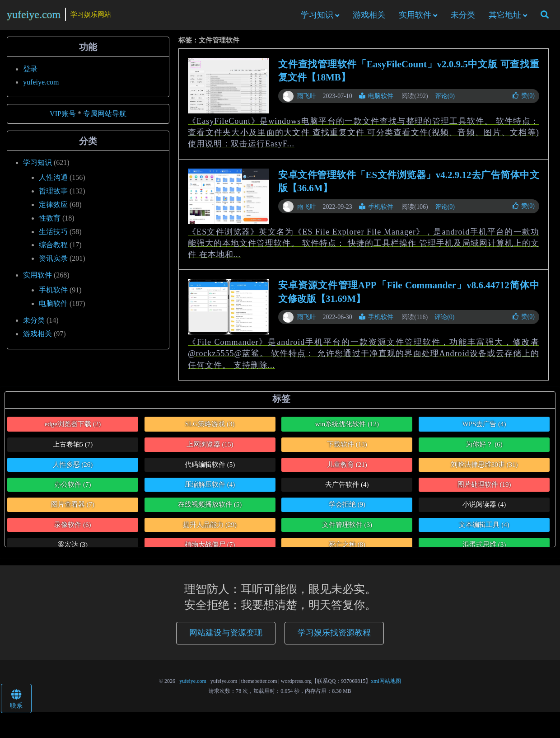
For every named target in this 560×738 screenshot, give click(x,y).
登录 (30, 73)
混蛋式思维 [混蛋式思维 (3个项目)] (484, 548)
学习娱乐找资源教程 (334, 636)
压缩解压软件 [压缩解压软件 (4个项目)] (210, 488)
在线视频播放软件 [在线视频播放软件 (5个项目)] (210, 508)
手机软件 (376, 210)
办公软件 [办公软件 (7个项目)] (72, 488)
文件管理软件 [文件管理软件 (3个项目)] (347, 528)
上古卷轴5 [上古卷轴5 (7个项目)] (73, 448)
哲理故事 (53, 195)
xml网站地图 (386, 685)
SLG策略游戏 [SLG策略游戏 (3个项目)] (210, 428)
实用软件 (415, 17)
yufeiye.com (34, 16)
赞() (524, 99)
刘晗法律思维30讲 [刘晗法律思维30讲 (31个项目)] (484, 468)
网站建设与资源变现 (226, 636)
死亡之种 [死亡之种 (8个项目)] (347, 548)
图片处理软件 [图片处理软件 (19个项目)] (484, 488)
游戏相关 (369, 17)
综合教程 (53, 249)
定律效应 (53, 208)
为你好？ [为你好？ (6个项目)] (484, 448)
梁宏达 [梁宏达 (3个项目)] (73, 548)
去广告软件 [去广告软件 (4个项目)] (347, 488)
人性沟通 (53, 181)
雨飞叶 (307, 100)
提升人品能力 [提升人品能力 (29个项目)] (210, 528)
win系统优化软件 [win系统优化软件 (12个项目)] (347, 428)
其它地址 (505, 17)
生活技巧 (53, 235)
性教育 (50, 222)
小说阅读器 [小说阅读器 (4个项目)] (484, 508)
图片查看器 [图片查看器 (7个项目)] (73, 508)
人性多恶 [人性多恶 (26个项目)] (73, 468)
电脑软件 (376, 100)
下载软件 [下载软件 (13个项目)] (347, 448)
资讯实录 (53, 262)
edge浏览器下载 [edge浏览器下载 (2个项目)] (73, 428)
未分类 (463, 17)
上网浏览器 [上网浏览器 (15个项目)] (210, 448)
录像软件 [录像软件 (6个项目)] (72, 528)
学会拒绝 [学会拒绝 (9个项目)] (347, 508)
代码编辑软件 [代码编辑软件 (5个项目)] (210, 468)
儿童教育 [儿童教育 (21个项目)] (347, 468)
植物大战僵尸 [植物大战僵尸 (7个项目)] (210, 548)
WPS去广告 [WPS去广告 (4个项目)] (484, 428)
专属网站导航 (105, 117)
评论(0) (445, 100)
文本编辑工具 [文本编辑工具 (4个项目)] (484, 528)
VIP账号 (63, 117)
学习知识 (317, 17)
